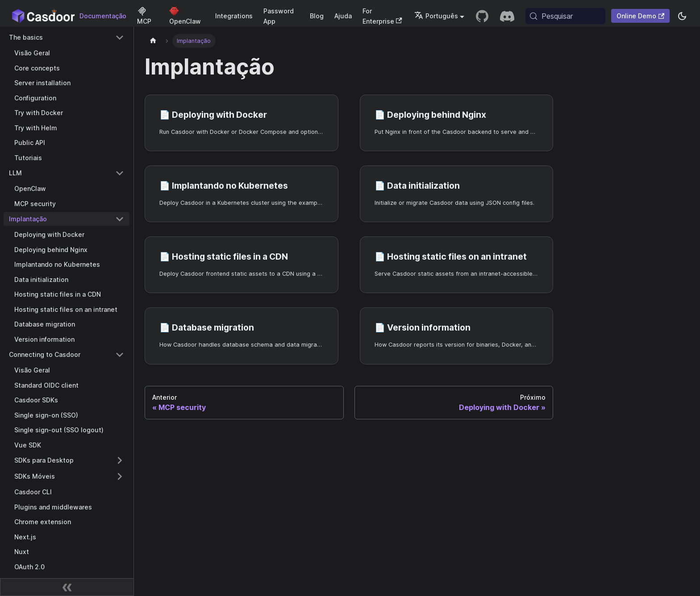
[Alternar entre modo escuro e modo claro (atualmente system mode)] (682, 16)
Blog (317, 16)
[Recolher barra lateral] (67, 587)
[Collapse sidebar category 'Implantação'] (120, 219)
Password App (279, 16)
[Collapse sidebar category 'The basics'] (120, 37)
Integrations (234, 16)
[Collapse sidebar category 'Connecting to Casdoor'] (120, 355)
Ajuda (343, 16)
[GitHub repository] (482, 16)
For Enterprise (382, 16)
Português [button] (436, 16)
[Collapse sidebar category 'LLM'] (120, 173)
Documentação (103, 16)
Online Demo (640, 16)
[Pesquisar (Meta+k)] (565, 16)
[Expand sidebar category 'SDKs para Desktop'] (120, 460)
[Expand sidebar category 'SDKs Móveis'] (120, 476)
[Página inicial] (153, 41)
